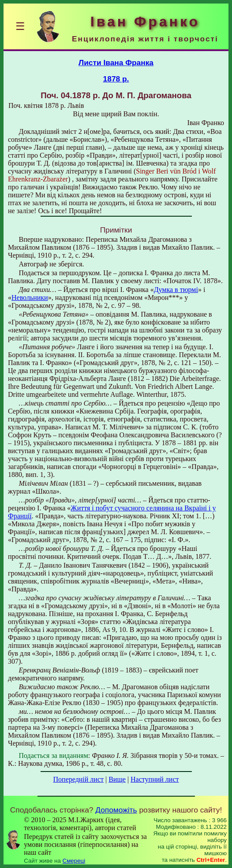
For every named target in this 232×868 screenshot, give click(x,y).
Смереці (74, 861)
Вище (117, 779)
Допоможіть (116, 810)
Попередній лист (79, 779)
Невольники (30, 297)
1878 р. (116, 79)
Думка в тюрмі (176, 290)
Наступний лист (155, 779)
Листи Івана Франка (116, 63)
